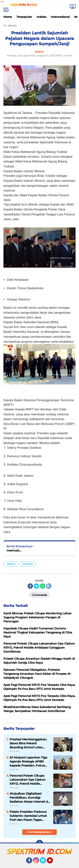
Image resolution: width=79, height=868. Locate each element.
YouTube (53, 862)
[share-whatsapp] (43, 586)
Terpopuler (24, 17)
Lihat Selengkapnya (40, 832)
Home (8, 17)
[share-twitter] (36, 586)
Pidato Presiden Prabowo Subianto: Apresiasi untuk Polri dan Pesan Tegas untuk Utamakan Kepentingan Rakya (28, 816)
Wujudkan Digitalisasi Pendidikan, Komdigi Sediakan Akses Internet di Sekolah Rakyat (29, 798)
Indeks (41, 17)
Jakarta (11, 564)
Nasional (28, 564)
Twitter (45, 862)
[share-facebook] (30, 586)
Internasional (60, 17)
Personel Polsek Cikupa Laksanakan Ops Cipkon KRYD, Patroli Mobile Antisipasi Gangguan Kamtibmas (28, 780)
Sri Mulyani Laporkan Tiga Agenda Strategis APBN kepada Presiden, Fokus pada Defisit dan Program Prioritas (28, 762)
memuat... (14, 550)
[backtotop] (39, 843)
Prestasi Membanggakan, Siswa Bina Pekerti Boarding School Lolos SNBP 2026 (28, 743)
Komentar (39, 595)
